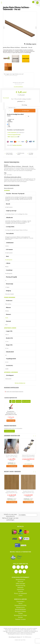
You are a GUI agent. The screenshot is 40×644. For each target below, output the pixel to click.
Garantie (20, 613)
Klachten (20, 617)
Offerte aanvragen (20, 584)
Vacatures (20, 591)
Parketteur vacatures (20, 619)
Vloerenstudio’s (20, 601)
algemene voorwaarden (27, 628)
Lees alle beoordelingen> (18, 87)
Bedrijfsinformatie (20, 580)
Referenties (20, 587)
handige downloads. (17, 145)
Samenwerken (20, 589)
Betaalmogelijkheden (20, 609)
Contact (20, 595)
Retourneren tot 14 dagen (20, 615)
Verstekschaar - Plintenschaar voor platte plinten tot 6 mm (11, 413)
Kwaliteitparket (9, 260)
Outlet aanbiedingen (26, 401)
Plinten (14, 401)
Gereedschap (19, 401)
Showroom (20, 582)
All (10, 401)
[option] (11, 413)
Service (20, 603)
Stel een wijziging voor (20, 383)
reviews (29, 637)
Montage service (20, 607)
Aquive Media (23, 640)
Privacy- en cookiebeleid (20, 593)
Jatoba (7, 318)
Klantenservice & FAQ (20, 605)
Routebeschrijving (20, 586)
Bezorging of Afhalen (20, 611)
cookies (34, 630)
